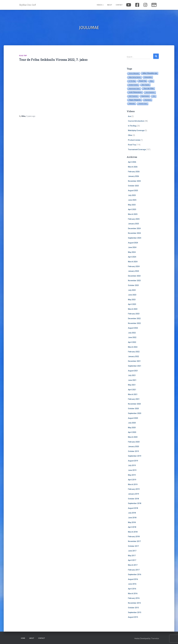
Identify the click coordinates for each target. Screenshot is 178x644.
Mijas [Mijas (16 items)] (152, 81)
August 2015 (133, 617)
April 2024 (132, 257)
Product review (134, 140)
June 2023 (132, 295)
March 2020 (133, 437)
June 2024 (132, 247)
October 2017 (133, 546)
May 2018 (132, 522)
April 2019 (132, 480)
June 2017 (132, 551)
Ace (130, 116)
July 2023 (132, 290)
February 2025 (134, 219)
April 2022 (132, 342)
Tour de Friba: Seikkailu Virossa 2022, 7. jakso (53, 60)
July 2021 (132, 375)
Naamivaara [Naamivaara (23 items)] (145, 96)
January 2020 (133, 446)
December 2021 (134, 361)
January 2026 (133, 176)
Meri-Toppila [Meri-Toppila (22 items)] (146, 85)
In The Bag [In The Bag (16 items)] (132, 81)
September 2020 (135, 413)
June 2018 (132, 518)
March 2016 (133, 594)
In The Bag (132, 126)
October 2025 (133, 186)
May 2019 (132, 475)
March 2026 (133, 167)
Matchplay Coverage (136, 130)
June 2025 (132, 200)
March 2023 (133, 309)
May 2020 (132, 428)
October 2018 (133, 499)
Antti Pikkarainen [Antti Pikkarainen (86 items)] (135, 92)
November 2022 (134, 323)
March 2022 (133, 347)
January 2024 (133, 271)
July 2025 (132, 195)
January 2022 (133, 356)
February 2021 (134, 399)
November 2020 (134, 404)
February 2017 (134, 570)
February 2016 (134, 598)
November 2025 (134, 181)
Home (23, 638)
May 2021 (132, 385)
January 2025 (133, 224)
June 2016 (132, 584)
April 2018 (132, 527)
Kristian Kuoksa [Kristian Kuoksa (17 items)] (133, 85)
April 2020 (132, 432)
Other (130, 135)
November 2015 (134, 603)
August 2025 (133, 191)
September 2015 (135, 612)
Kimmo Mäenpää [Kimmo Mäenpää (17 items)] (134, 73)
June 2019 (132, 470)
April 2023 (132, 304)
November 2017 (134, 541)
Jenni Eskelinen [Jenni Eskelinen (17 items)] (150, 92)
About (110, 5)
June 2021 (132, 380)
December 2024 (134, 228)
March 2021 (133, 394)
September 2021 (135, 366)
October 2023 (133, 285)
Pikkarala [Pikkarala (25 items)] (132, 104)
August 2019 (133, 461)
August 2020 (133, 418)
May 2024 (132, 252)
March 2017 (133, 565)
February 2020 (134, 442)
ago (31, 116)
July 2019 (132, 465)
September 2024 (135, 238)
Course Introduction (136, 121)
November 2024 (134, 233)
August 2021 (133, 371)
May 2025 (132, 205)
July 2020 (132, 423)
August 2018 (133, 508)
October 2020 (133, 409)
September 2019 (135, 456)
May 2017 (132, 556)
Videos (100, 5)
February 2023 (134, 314)
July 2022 (132, 333)
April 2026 (132, 162)
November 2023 (134, 281)
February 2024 (134, 266)
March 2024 (133, 262)
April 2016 (132, 589)
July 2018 (132, 513)
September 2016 (135, 574)
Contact (119, 5)
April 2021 (132, 390)
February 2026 (134, 172)
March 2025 (133, 214)
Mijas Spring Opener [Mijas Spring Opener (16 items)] (135, 77)
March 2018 (133, 532)
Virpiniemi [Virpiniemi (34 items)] (148, 100)
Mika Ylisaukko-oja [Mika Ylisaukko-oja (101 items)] (150, 73)
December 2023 (134, 276)
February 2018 (134, 537)
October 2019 (133, 451)
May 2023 (132, 300)
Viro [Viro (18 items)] (154, 96)
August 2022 (133, 328)
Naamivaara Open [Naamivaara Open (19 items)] (134, 89)
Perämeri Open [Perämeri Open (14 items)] (143, 104)
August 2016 (133, 579)
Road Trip (23, 56)
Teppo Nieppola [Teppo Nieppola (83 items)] (135, 100)
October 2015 (133, 608)
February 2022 (134, 352)
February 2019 (134, 489)
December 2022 (134, 318)
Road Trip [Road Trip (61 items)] (143, 81)
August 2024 (133, 243)
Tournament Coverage (137, 149)
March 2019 (133, 484)
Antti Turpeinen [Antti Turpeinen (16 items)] (133, 96)
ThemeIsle (155, 638)
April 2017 (132, 560)
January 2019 (133, 494)
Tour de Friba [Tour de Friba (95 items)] (149, 88)
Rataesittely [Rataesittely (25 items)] (148, 77)
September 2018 (135, 503)
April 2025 (132, 209)
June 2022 (132, 337)
